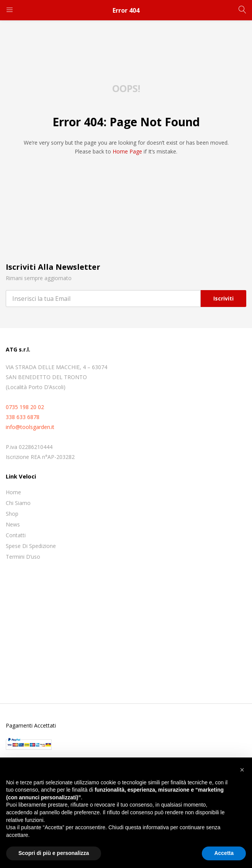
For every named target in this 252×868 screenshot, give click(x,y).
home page (127, 151)
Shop (12, 514)
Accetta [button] (224, 853)
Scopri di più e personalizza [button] (54, 853)
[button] (242, 770)
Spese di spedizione (31, 546)
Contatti (16, 535)
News (13, 524)
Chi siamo (18, 503)
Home (13, 492)
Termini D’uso (23, 557)
